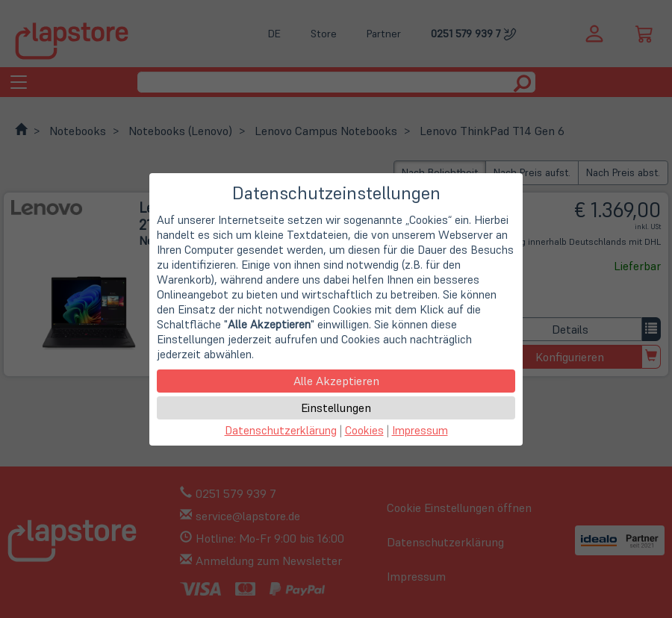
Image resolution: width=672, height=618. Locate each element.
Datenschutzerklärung (281, 430)
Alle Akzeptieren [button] (336, 381)
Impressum (420, 430)
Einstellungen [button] (336, 408)
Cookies (364, 430)
